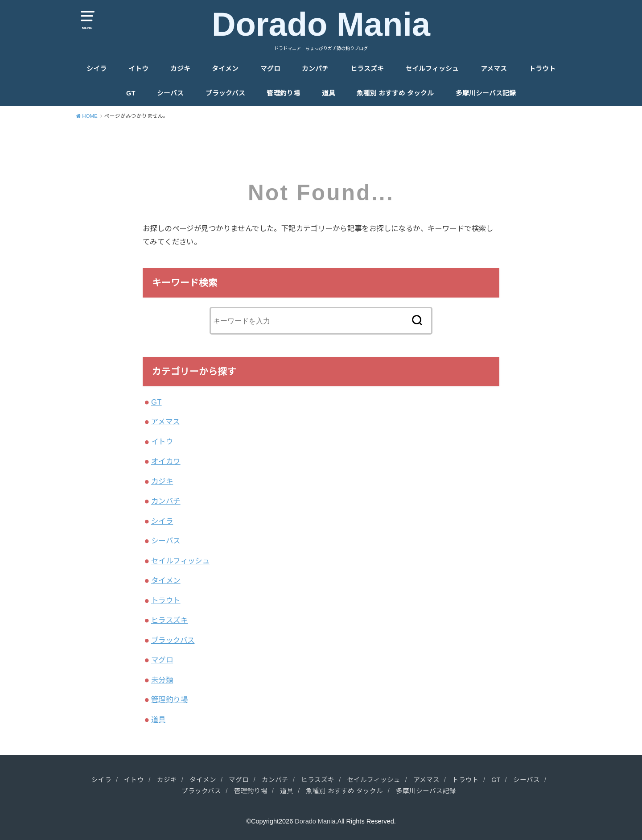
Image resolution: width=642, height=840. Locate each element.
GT (131, 93)
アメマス (494, 69)
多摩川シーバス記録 (486, 93)
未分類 (162, 680)
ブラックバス (225, 93)
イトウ (138, 69)
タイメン (225, 69)
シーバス (170, 93)
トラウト (542, 69)
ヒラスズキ (367, 69)
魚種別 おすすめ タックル (395, 93)
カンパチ (315, 69)
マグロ (270, 69)
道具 (329, 93)
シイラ (97, 69)
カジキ (180, 69)
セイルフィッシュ (432, 69)
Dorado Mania (321, 24)
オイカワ (166, 461)
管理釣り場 (283, 93)
